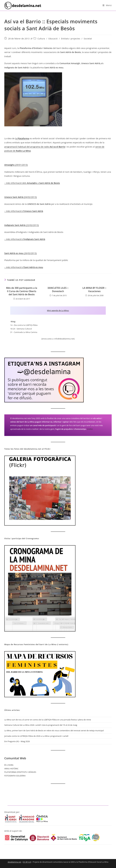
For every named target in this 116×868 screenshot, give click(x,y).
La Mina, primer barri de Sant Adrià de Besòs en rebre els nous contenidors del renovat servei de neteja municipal (54, 730)
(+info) (90, 429)
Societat (88, 39)
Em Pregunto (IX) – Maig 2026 (17, 741)
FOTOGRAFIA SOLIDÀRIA (15, 776)
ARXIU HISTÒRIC (11, 769)
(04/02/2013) (20, 197)
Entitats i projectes (71, 39)
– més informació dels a (32, 183)
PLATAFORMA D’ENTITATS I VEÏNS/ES (20, 772)
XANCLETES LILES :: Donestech (58, 289)
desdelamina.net (14, 862)
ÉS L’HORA (9, 765)
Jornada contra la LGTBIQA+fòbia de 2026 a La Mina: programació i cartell (36, 736)
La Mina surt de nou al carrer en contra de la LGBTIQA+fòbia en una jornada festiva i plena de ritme (48, 720)
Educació (53, 39)
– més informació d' (24, 211)
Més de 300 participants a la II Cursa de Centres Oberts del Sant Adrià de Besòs (22, 291)
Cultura (41, 39)
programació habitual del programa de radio (35, 147)
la (22, 138)
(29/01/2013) (16, 165)
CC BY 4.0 (27, 862)
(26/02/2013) (20, 253)
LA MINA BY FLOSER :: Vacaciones (94, 289)
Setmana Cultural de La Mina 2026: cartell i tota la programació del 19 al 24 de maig (41, 725)
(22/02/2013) (22, 225)
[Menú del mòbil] (107, 5)
